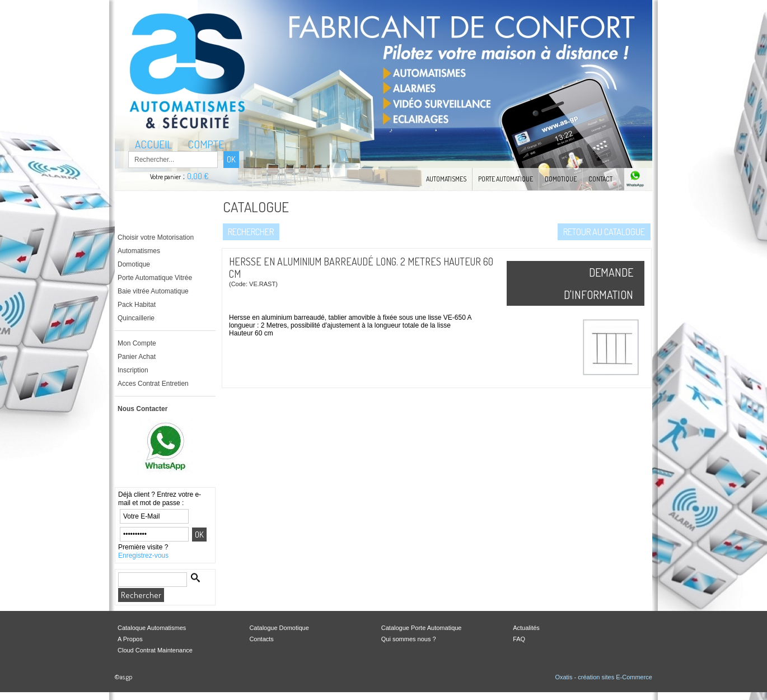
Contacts (261, 639)
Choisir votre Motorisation (156, 237)
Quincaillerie (136, 318)
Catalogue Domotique (279, 628)
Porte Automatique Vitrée (155, 278)
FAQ (519, 639)
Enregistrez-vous (143, 556)
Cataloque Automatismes (152, 628)
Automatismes (446, 179)
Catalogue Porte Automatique (422, 628)
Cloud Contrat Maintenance (155, 650)
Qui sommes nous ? (409, 639)
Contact (600, 179)
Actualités (526, 628)
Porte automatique (506, 179)
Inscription (133, 370)
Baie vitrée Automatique (153, 291)
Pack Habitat (137, 305)
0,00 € (198, 176)
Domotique (561, 179)
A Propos (130, 639)
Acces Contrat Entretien (153, 384)
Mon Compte (137, 343)
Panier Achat (137, 357)
